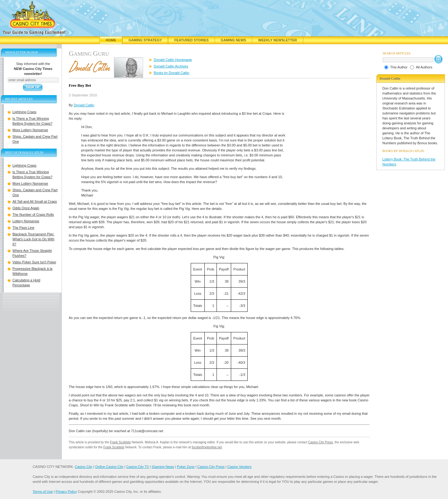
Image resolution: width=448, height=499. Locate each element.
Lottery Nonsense (26, 221)
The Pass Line (23, 228)
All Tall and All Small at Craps (35, 201)
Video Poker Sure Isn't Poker (34, 262)
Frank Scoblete (120, 442)
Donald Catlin (84, 105)
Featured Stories (191, 40)
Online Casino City (109, 467)
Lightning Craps (24, 112)
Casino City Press (321, 442)
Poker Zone (186, 467)
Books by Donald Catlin (171, 73)
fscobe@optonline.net (207, 447)
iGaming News (163, 467)
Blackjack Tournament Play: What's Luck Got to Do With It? (33, 239)
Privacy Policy (66, 492)
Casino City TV (138, 467)
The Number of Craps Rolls (33, 215)
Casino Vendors (240, 467)
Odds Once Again (26, 208)
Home (111, 40)
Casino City (83, 467)
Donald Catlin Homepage (173, 60)
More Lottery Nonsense (30, 130)
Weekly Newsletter (278, 40)
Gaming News (233, 40)
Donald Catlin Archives (171, 66)
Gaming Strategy (145, 40)
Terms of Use (43, 492)
